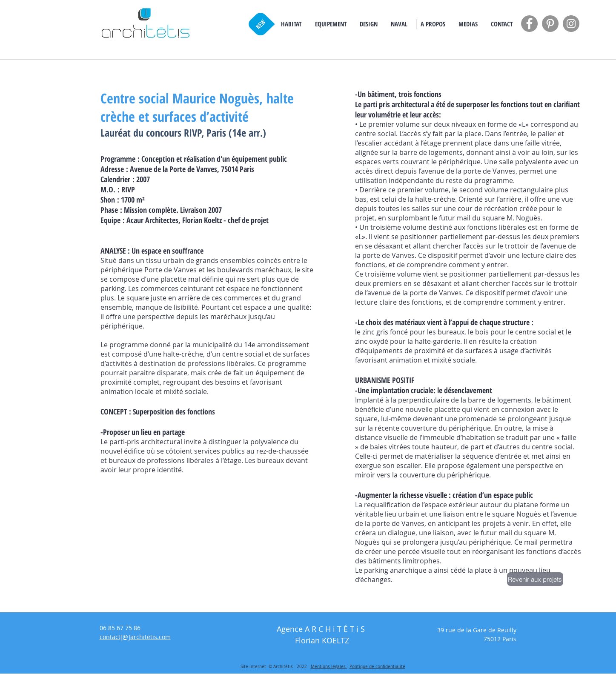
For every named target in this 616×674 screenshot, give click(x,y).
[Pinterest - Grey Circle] (550, 24)
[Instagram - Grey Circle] (571, 24)
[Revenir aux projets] (535, 579)
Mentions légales (329, 667)
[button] (291, 24)
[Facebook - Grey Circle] (529, 24)
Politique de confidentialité (377, 667)
